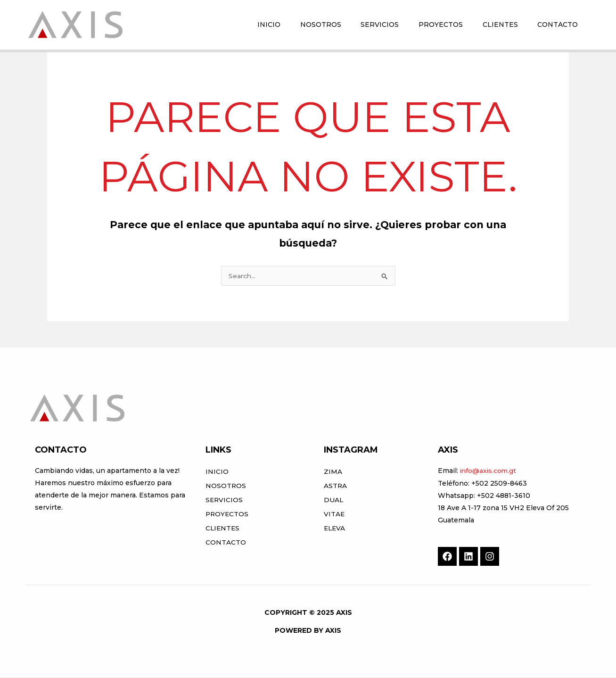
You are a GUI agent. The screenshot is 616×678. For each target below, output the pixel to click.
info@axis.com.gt (489, 471)
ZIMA (333, 472)
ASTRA (336, 487)
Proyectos (228, 515)
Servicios (225, 501)
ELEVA (335, 529)
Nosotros (226, 487)
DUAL (334, 501)
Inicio (217, 472)
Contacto (226, 543)
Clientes (223, 529)
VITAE (334, 515)
